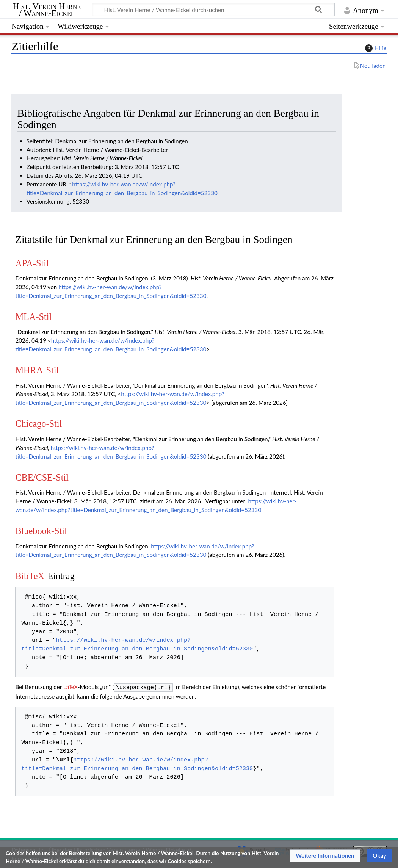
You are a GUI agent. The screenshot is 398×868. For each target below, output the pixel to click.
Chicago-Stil (38, 424)
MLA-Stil (33, 317)
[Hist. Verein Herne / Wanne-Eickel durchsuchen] (213, 9)
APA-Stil (32, 263)
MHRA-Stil (37, 370)
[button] (325, 856)
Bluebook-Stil (41, 531)
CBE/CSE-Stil (42, 477)
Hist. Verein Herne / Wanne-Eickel (47, 10)
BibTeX (30, 576)
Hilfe (375, 48)
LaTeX (71, 687)
